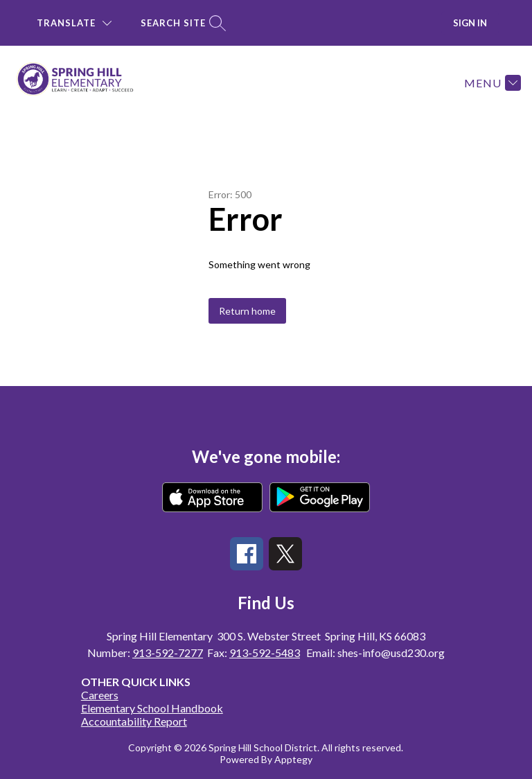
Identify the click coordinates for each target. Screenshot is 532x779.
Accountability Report (134, 721)
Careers (100, 695)
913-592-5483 (265, 653)
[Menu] (491, 82)
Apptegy (293, 759)
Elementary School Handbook (152, 708)
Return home (247, 311)
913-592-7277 (168, 653)
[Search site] (181, 23)
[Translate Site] (74, 23)
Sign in (470, 23)
